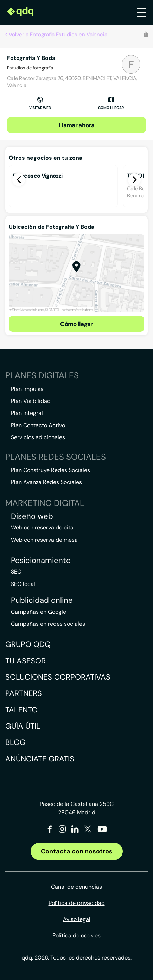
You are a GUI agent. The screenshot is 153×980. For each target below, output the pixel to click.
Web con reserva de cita (42, 528)
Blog (15, 742)
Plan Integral (27, 413)
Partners (24, 693)
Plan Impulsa (27, 389)
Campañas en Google (39, 612)
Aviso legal (77, 919)
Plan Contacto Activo (38, 425)
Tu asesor (25, 661)
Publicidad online (42, 600)
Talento (21, 710)
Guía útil (23, 726)
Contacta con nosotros (77, 851)
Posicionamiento (41, 561)
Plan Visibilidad (31, 401)
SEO (16, 572)
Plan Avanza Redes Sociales (46, 482)
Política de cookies (76, 935)
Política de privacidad (77, 903)
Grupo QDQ (28, 644)
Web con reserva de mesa (44, 540)
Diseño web (32, 516)
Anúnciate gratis (40, 759)
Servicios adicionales (38, 437)
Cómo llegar (76, 324)
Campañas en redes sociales (48, 624)
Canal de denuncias (76, 887)
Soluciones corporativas (58, 677)
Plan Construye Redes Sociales (50, 470)
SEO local (23, 584)
